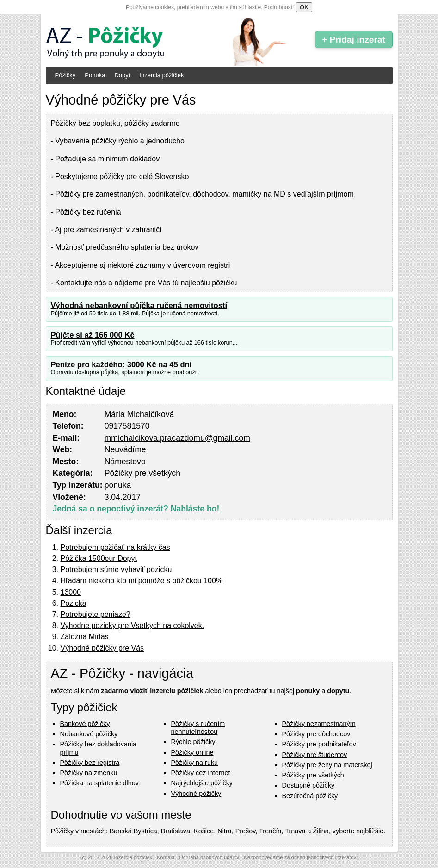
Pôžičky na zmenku (89, 773)
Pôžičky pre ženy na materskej (327, 765)
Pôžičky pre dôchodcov (316, 734)
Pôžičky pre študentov (315, 755)
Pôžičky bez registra (90, 763)
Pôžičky (65, 75)
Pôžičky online (192, 752)
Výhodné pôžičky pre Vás (102, 648)
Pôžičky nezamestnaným (319, 724)
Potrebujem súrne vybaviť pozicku (116, 569)
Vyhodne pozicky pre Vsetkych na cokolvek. (133, 625)
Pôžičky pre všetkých (313, 775)
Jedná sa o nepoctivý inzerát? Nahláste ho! (136, 509)
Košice (204, 831)
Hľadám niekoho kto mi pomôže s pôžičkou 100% (142, 581)
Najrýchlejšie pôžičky (202, 783)
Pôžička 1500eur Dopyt (99, 558)
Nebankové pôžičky (89, 734)
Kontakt (166, 857)
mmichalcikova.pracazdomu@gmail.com (177, 438)
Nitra (224, 831)
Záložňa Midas (85, 637)
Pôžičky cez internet (201, 773)
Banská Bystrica (133, 831)
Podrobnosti (279, 7)
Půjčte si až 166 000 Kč (93, 335)
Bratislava (176, 831)
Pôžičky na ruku (195, 763)
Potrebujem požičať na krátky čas (115, 547)
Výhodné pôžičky (196, 794)
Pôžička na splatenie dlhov (99, 783)
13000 (71, 592)
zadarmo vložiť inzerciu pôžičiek (152, 691)
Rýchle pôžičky (193, 742)
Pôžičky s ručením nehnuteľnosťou (198, 728)
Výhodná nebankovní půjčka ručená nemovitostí (139, 305)
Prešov (246, 831)
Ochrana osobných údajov (209, 857)
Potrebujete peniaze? (96, 614)
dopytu (338, 691)
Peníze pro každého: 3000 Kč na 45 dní (121, 365)
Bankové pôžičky (85, 724)
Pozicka (74, 603)
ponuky (308, 691)
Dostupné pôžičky (308, 785)
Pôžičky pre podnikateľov (319, 744)
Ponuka (95, 75)
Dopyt (122, 75)
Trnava (295, 831)
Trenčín (270, 831)
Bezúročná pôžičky (310, 796)
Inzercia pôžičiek (161, 75)
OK (304, 7)
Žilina (321, 831)
